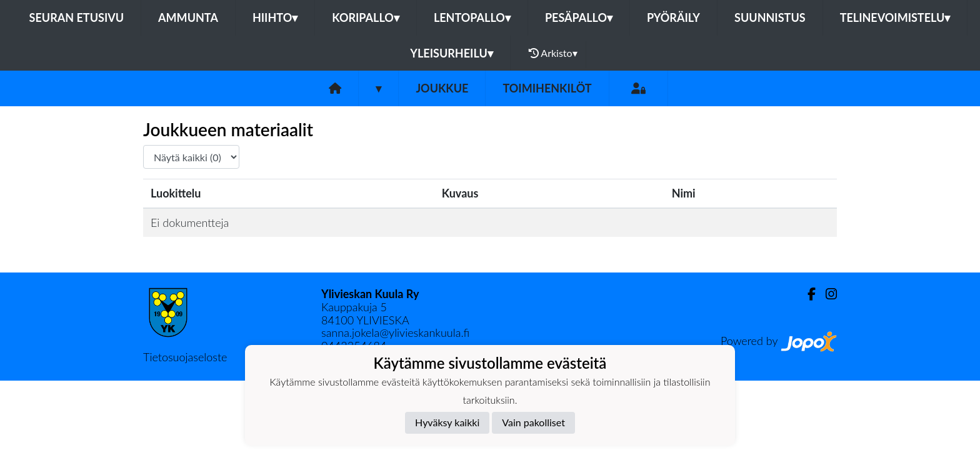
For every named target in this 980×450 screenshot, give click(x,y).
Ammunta (188, 17)
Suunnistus (770, 17)
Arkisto (553, 53)
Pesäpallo (579, 17)
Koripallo (366, 17)
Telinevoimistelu (895, 17)
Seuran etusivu (77, 17)
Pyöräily (673, 17)
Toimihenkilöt (547, 88)
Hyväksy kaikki (447, 422)
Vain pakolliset (533, 422)
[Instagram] (826, 294)
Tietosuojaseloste (185, 357)
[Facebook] (807, 294)
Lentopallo (472, 17)
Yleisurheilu (451, 53)
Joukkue (442, 88)
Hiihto (275, 17)
